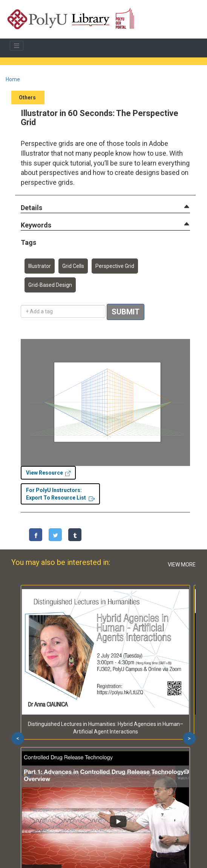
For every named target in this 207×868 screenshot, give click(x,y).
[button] (31, 208)
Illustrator (40, 266)
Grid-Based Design (50, 285)
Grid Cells (73, 266)
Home (13, 79)
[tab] (105, 208)
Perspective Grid (115, 266)
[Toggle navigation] (17, 46)
